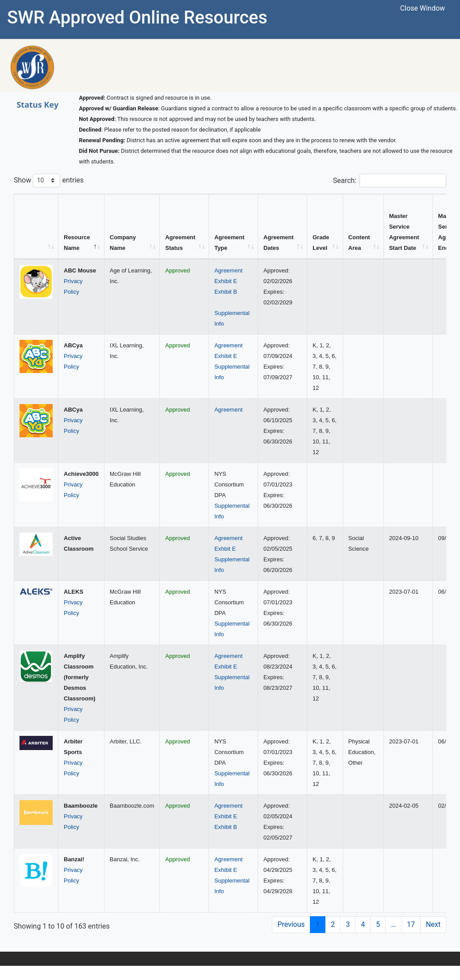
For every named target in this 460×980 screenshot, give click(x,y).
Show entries (49, 181)
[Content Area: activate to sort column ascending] (363, 227)
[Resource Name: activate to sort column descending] (81, 227)
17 (411, 924)
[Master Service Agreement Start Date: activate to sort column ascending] (408, 227)
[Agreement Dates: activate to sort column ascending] (283, 227)
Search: (390, 181)
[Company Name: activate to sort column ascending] (132, 227)
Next (433, 924)
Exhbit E (225, 549)
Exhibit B (226, 292)
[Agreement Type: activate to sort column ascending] (234, 227)
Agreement (228, 270)
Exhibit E (226, 281)
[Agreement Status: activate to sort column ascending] (184, 227)
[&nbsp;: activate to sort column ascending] (36, 227)
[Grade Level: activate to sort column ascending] (325, 227)
